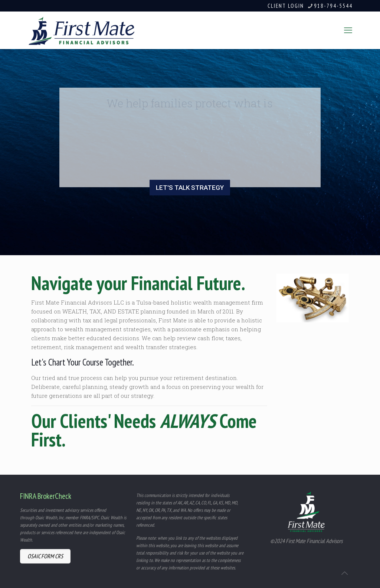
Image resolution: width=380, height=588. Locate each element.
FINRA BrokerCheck (46, 496)
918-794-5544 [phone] (333, 6)
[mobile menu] (348, 30)
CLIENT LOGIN (286, 6)
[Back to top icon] (344, 573)
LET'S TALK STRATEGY (190, 188)
